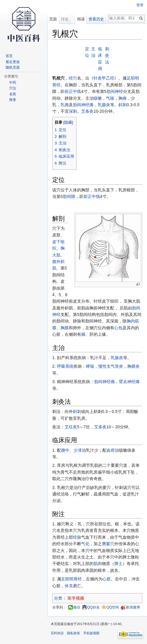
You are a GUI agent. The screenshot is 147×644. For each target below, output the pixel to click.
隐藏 (68, 122)
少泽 (78, 450)
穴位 (13, 88)
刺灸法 (107, 55)
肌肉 (98, 564)
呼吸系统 (65, 366)
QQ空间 (113, 607)
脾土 (118, 564)
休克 (69, 586)
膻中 (65, 450)
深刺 (73, 111)
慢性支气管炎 (111, 366)
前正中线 (73, 91)
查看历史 (96, 19)
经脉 (77, 537)
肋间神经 (115, 91)
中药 (13, 83)
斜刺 (122, 105)
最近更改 (13, 62)
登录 (140, 5)
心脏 (107, 579)
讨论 (65, 19)
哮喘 (90, 366)
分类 (58, 598)
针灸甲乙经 (104, 78)
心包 (118, 328)
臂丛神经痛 (129, 382)
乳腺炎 (104, 105)
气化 (85, 544)
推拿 (13, 100)
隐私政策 (73, 633)
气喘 (110, 98)
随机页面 (13, 67)
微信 (77, 607)
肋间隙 (69, 196)
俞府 (111, 450)
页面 (53, 19)
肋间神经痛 (83, 105)
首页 (9, 56)
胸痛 (122, 98)
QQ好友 (93, 607)
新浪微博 (133, 607)
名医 (13, 94)
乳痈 (65, 105)
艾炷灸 (71, 427)
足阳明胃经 (71, 579)
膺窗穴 (108, 544)
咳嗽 (98, 98)
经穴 (73, 78)
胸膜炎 (133, 366)
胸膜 (65, 328)
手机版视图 (91, 633)
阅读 (81, 19)
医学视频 (76, 598)
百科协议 (57, 633)
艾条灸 (87, 111)
